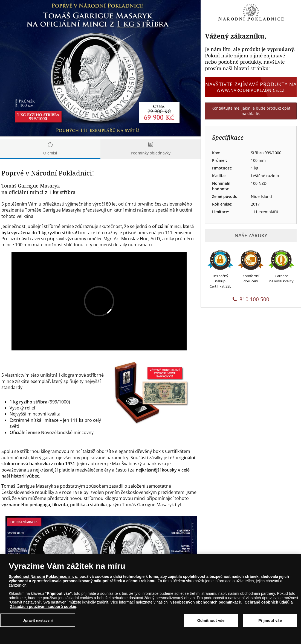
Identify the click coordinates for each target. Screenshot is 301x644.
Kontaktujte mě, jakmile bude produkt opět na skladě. (251, 111)
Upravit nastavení (38, 620)
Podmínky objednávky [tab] (151, 149)
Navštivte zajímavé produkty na (251, 87)
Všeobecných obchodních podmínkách (206, 602)
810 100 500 (251, 299)
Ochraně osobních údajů (267, 602)
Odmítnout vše (211, 620)
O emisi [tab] (50, 149)
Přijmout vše (270, 620)
